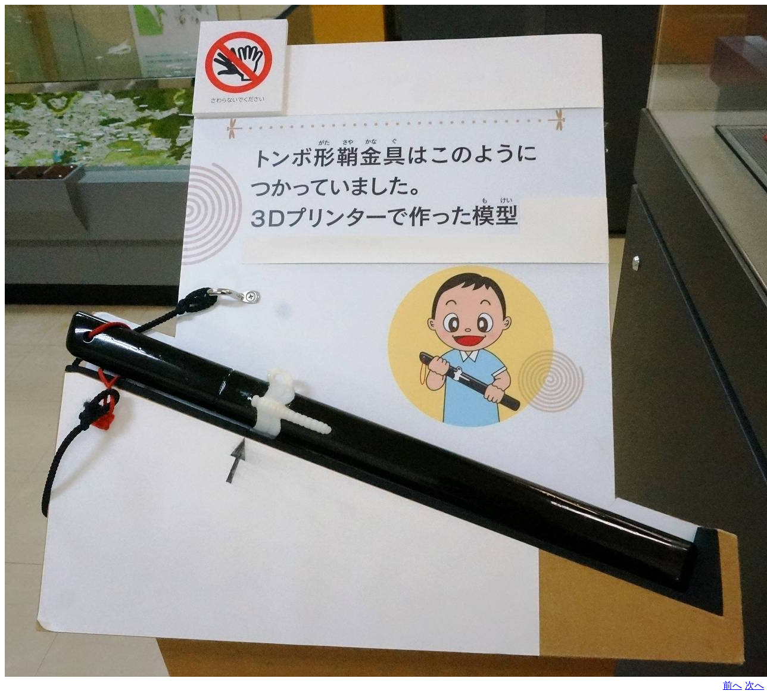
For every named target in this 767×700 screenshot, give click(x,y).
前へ (732, 685)
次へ (754, 685)
